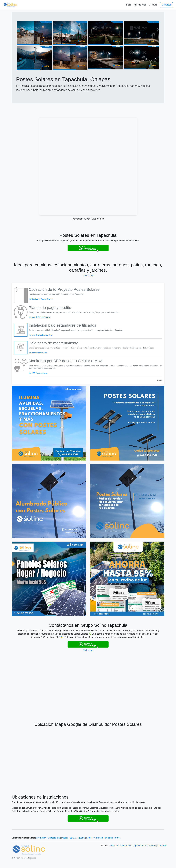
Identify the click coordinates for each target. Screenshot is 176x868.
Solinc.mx (88, 276)
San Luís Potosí (112, 838)
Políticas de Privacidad (121, 846)
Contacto (166, 5)
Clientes (153, 5)
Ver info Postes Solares (38, 353)
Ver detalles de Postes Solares (41, 299)
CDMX (73, 838)
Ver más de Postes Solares (39, 317)
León (89, 838)
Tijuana (81, 838)
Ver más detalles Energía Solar (41, 335)
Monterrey (41, 838)
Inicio (128, 5)
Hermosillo (98, 838)
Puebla (65, 838)
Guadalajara (54, 838)
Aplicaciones (140, 5)
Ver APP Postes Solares (38, 373)
